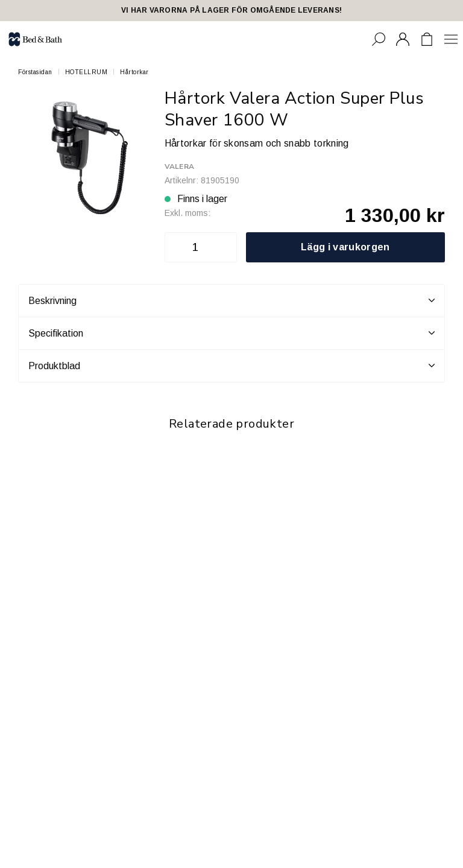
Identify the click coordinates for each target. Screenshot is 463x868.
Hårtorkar (134, 72)
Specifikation (231, 333)
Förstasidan (35, 72)
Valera (179, 166)
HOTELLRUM (87, 72)
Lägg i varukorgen (345, 247)
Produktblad (231, 366)
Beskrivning (231, 300)
